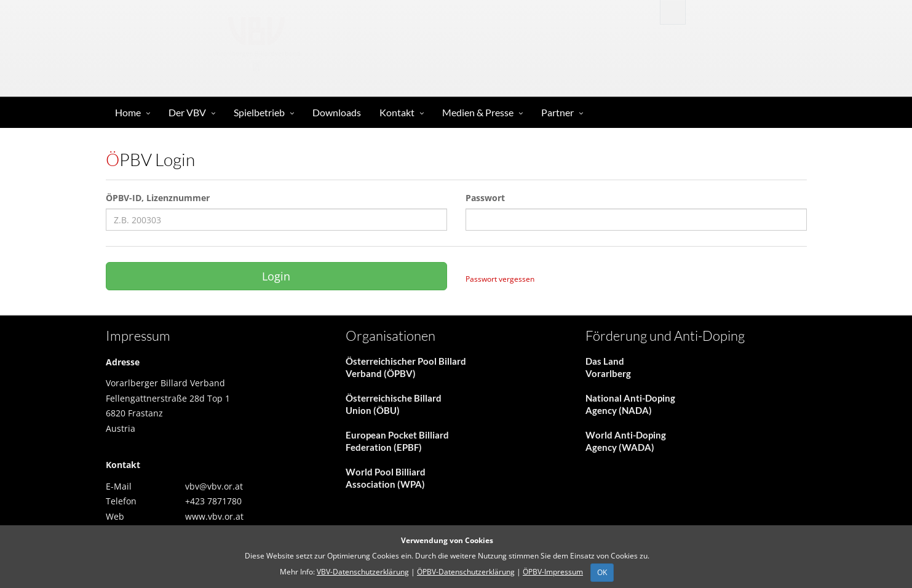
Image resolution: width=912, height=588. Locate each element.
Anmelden (735, 11)
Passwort (485, 198)
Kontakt (397, 112)
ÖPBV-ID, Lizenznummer (158, 198)
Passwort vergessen (500, 279)
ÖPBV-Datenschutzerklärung (466, 572)
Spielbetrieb (259, 112)
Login (276, 276)
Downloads (337, 112)
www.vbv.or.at (214, 516)
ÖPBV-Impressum (553, 572)
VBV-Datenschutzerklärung (363, 572)
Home (128, 112)
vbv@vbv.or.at (214, 486)
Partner (557, 112)
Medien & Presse (478, 112)
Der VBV (187, 112)
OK (602, 572)
